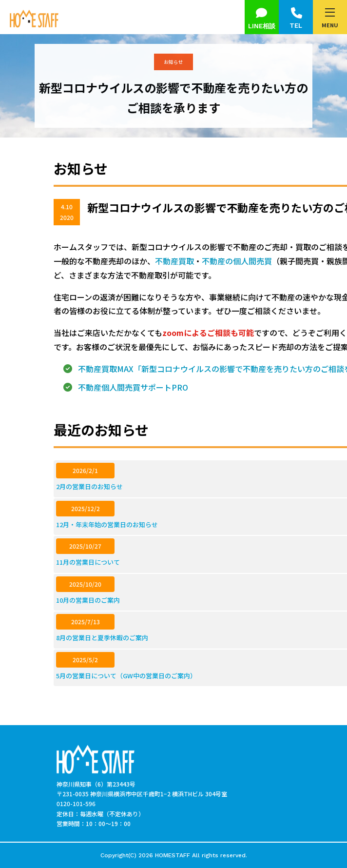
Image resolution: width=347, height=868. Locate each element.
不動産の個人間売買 (237, 261)
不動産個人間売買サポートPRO (133, 387)
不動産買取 (174, 261)
